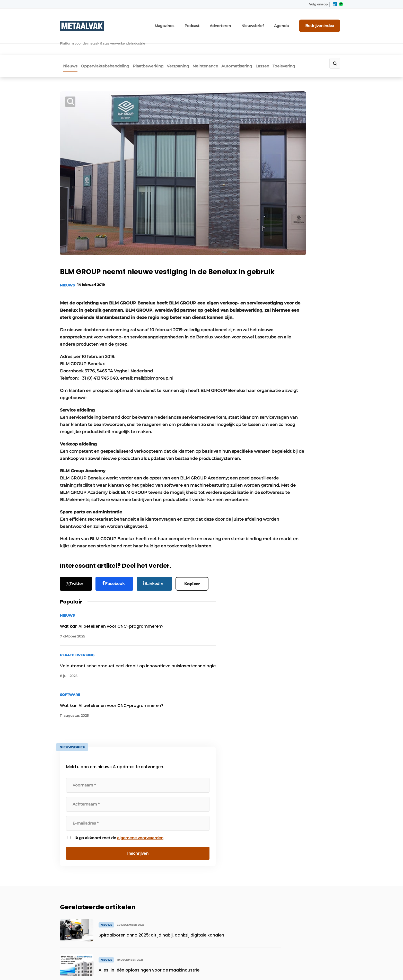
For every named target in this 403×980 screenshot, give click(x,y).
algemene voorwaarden (301, 335)
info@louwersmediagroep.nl (312, 831)
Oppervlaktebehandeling (107, 45)
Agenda (288, 23)
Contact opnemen (148, 818)
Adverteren (234, 23)
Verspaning (189, 45)
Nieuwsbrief (263, 23)
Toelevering (314, 45)
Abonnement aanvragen (154, 808)
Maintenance (221, 45)
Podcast (209, 23)
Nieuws (67, 45)
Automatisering (257, 45)
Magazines (184, 23)
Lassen (288, 45)
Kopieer (196, 564)
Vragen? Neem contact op (301, 741)
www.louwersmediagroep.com (314, 935)
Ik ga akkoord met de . (302, 332)
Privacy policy (332, 967)
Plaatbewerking (155, 45)
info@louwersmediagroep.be (313, 908)
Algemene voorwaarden (296, 967)
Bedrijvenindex (324, 22)
